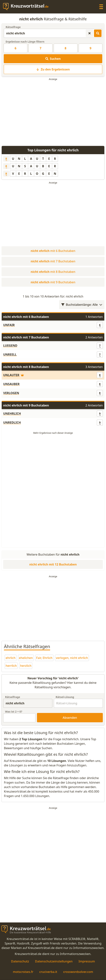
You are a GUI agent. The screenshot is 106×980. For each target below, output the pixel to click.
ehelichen (26, 658)
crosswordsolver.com (78, 972)
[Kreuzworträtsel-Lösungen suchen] (98, 33)
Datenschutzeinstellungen (54, 961)
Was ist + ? (14, 712)
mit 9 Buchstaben (53, 282)
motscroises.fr (23, 972)
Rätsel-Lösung (65, 697)
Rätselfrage (13, 27)
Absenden (70, 718)
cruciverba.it (48, 972)
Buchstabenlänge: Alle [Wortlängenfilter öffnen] (82, 305)
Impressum (87, 961)
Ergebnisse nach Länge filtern (25, 42)
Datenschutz (20, 961)
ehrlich (11, 658)
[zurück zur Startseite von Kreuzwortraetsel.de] (28, 7)
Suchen (53, 59)
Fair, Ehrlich (44, 658)
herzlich (26, 666)
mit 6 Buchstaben (53, 251)
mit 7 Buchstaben (53, 261)
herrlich (11, 666)
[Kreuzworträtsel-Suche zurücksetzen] (89, 33)
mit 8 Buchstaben (53, 272)
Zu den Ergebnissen (53, 69)
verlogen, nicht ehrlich (72, 658)
